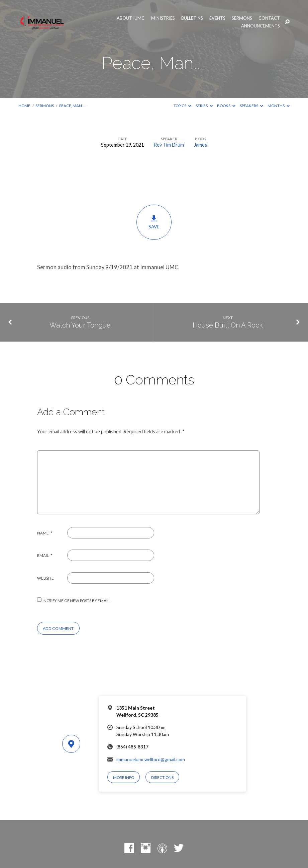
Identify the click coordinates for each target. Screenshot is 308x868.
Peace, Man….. (73, 106)
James (200, 145)
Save (154, 222)
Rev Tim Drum (169, 145)
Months (279, 106)
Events (217, 18)
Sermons (242, 18)
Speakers (251, 106)
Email (45, 555)
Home (24, 106)
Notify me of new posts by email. (77, 601)
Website (45, 578)
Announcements (261, 26)
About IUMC (131, 18)
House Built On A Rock (228, 325)
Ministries (163, 18)
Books (226, 106)
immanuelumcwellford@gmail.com (151, 759)
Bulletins (192, 18)
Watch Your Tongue (80, 325)
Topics (182, 106)
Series (204, 106)
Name (45, 533)
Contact (269, 18)
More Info (124, 777)
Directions (162, 777)
